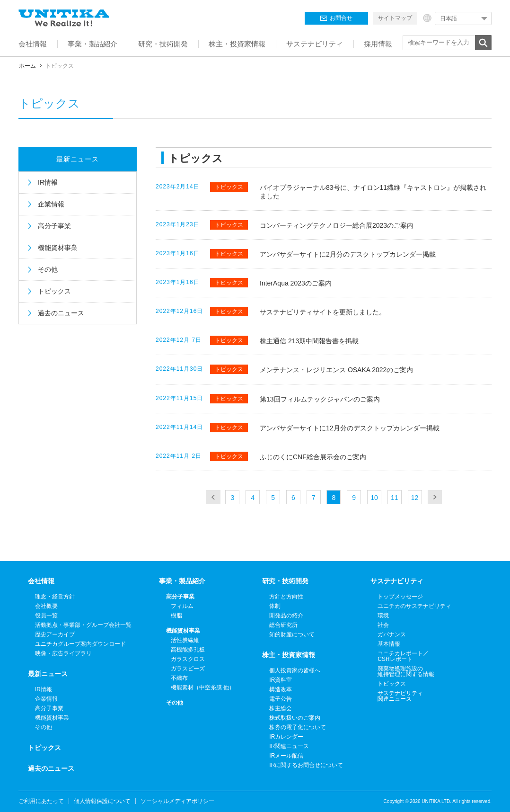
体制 (275, 606)
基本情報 (389, 644)
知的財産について (292, 634)
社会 (383, 625)
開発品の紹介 (286, 616)
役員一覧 (46, 616)
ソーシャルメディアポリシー (177, 801)
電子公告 (281, 699)
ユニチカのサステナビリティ (414, 606)
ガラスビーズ (188, 669)
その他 (48, 269)
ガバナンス (392, 634)
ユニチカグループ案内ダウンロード (80, 644)
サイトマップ (395, 18)
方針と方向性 (286, 597)
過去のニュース (61, 313)
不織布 (179, 678)
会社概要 (46, 606)
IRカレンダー (286, 737)
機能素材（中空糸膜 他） (203, 687)
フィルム (182, 606)
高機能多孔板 (188, 650)
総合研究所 (283, 625)
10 (374, 498)
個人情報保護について (102, 801)
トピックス (54, 291)
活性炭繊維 (185, 640)
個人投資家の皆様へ (295, 670)
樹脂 (176, 616)
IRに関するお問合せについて (306, 765)
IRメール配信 (286, 756)
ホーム (27, 66)
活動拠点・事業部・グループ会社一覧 (83, 625)
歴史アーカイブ (55, 634)
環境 (383, 616)
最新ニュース (78, 159)
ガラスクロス (188, 659)
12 (415, 498)
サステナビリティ (397, 581)
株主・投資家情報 (289, 655)
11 (395, 498)
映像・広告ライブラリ (63, 653)
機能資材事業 (58, 248)
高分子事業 (54, 226)
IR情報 (48, 182)
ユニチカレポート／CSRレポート (403, 656)
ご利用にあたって (41, 801)
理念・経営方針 (55, 597)
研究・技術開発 (285, 581)
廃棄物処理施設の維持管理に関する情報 (406, 671)
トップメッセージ (400, 597)
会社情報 (41, 581)
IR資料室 (281, 680)
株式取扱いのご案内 (295, 718)
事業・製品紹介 (182, 581)
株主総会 (281, 708)
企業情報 (51, 204)
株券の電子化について (298, 727)
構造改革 (281, 689)
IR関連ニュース (289, 746)
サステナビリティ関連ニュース (400, 696)
